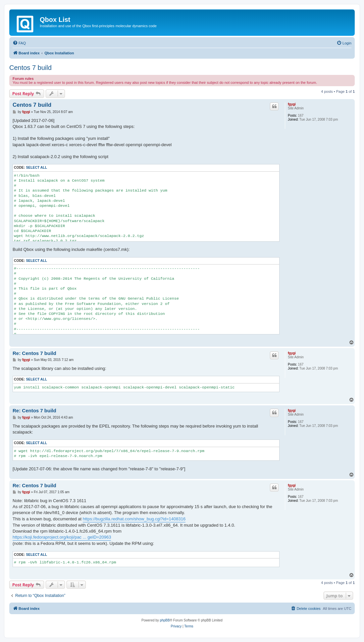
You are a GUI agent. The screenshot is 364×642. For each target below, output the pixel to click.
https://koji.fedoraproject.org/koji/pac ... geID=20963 (62, 537)
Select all (36, 168)
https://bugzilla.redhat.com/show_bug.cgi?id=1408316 (134, 519)
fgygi (292, 104)
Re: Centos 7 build (34, 353)
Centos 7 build (30, 68)
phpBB (165, 620)
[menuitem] (19, 43)
